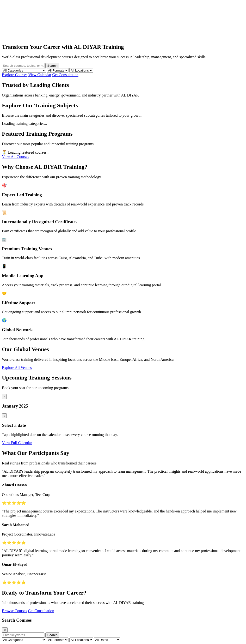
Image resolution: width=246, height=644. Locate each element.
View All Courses (15, 157)
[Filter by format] (58, 70)
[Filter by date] (107, 640)
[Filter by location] (81, 70)
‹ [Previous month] (4, 396)
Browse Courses (14, 611)
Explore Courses (15, 75)
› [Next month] (4, 416)
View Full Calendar (17, 443)
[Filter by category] (24, 70)
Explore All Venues (17, 368)
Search (52, 66)
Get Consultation (65, 75)
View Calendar (40, 75)
